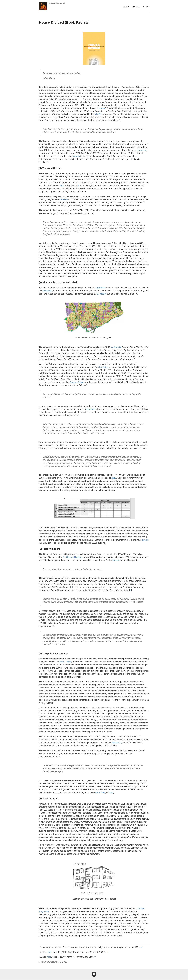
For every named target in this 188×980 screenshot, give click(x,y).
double (145, 540)
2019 (114, 478)
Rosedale (117, 743)
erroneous (142, 150)
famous (116, 560)
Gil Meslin (101, 294)
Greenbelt (100, 288)
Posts (146, 7)
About (126, 7)
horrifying (104, 367)
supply (102, 108)
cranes (76, 156)
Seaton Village (77, 382)
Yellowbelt (47, 291)
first (62, 186)
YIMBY (98, 114)
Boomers (91, 409)
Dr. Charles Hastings (73, 557)
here (62, 662)
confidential (116, 347)
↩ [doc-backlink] (142, 947)
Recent (136, 7)
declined (64, 199)
